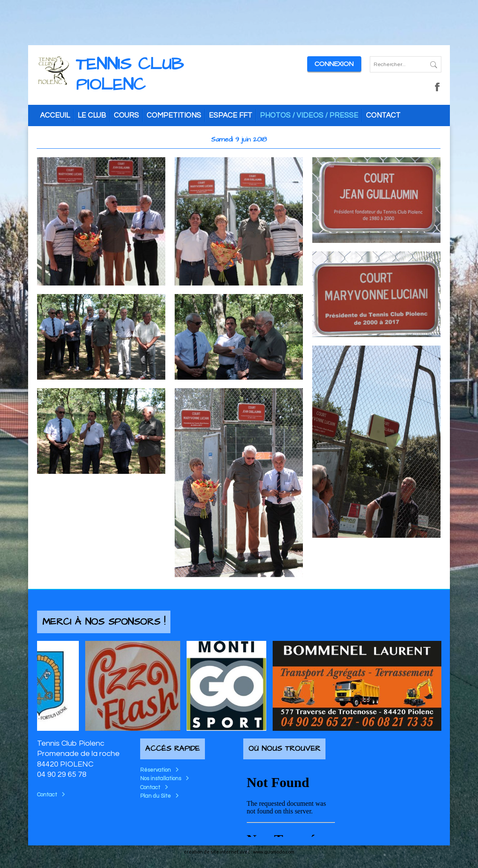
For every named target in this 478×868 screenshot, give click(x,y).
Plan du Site (155, 796)
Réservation (155, 770)
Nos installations (161, 779)
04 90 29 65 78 (62, 774)
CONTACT (383, 115)
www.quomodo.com (274, 852)
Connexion (334, 64)
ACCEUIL (55, 115)
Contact (47, 795)
